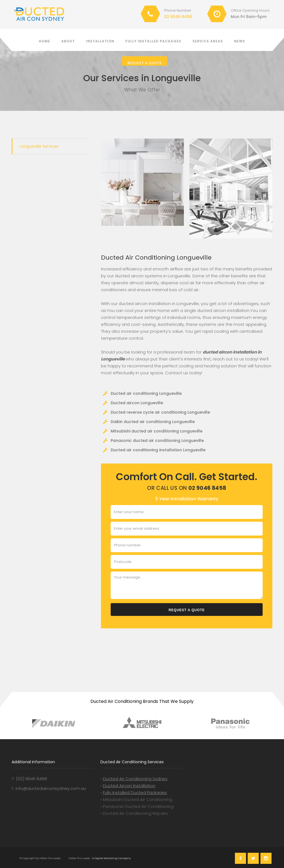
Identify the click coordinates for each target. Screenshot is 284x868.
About (68, 41)
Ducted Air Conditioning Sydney (135, 779)
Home (45, 41)
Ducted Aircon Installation (129, 786)
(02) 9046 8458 (31, 779)
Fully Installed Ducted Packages (135, 793)
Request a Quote (145, 63)
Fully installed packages (153, 41)
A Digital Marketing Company (111, 858)
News (240, 41)
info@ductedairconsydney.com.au (51, 788)
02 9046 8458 (178, 17)
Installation (100, 41)
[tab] (51, 146)
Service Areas (208, 41)
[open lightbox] (142, 182)
